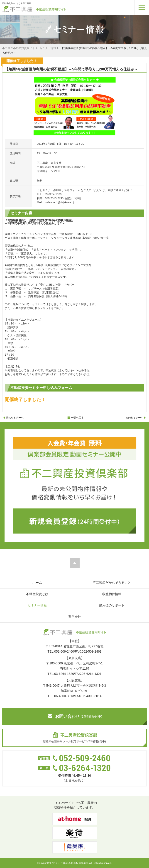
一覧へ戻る (75, 418)
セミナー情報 (48, 48)
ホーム (37, 583)
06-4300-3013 (64, 696)
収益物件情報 (112, 594)
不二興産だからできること (112, 583)
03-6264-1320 (64, 674)
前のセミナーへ (13, 418)
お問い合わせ (75, 716)
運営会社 (75, 617)
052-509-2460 (64, 651)
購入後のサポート (112, 605)
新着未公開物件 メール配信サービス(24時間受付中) (74, 738)
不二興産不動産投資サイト (19, 48)
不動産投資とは (37, 594)
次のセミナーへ (136, 418)
